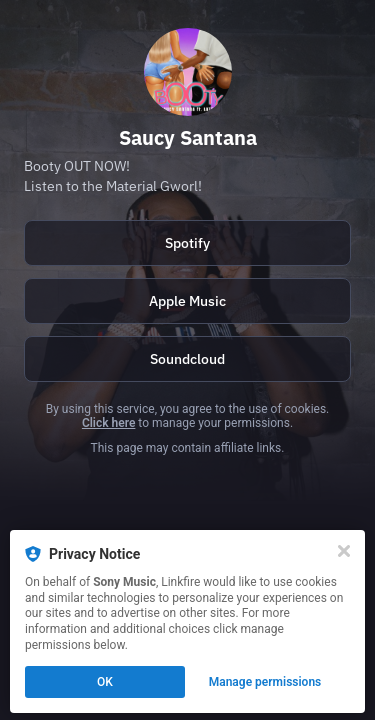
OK (105, 682)
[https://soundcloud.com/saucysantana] (187, 359)
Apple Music (187, 301)
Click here (108, 423)
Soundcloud (187, 359)
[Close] (344, 551)
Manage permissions (265, 682)
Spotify (187, 243)
